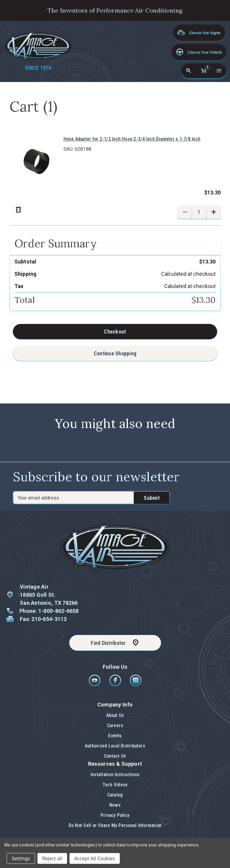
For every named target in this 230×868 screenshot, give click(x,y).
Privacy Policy (115, 815)
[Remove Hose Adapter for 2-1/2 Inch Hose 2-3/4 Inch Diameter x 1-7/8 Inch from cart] (93, 210)
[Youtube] (95, 685)
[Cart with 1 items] (204, 71)
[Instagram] (136, 685)
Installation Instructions (115, 775)
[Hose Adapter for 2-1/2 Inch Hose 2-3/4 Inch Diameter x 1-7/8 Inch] (199, 212)
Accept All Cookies (95, 858)
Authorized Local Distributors (115, 746)
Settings (21, 858)
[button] (199, 52)
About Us (115, 715)
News (115, 805)
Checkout (115, 332)
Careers (115, 725)
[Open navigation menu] (219, 71)
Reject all (52, 858)
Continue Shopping (115, 353)
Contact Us (115, 756)
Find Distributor (108, 643)
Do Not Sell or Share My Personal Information (115, 825)
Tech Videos (115, 785)
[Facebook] (116, 685)
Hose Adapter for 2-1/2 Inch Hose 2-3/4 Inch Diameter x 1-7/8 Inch (132, 139)
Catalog (115, 795)
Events (115, 736)
